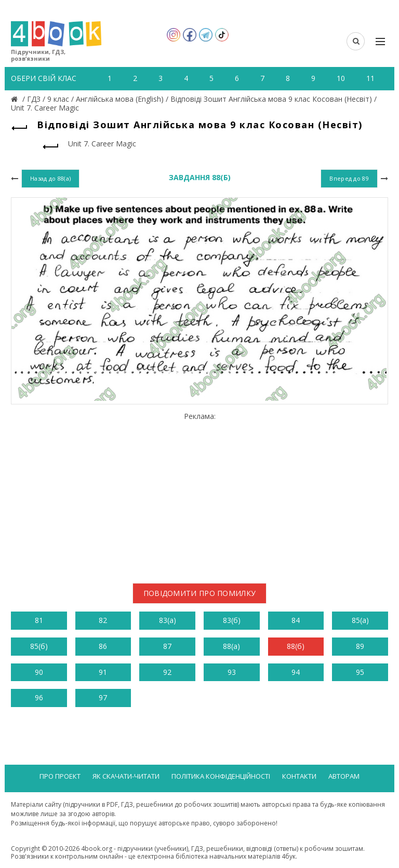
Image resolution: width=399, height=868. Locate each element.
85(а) (360, 620)
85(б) (39, 646)
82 (103, 620)
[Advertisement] (199, 494)
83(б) (232, 620)
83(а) (168, 620)
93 (232, 672)
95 (360, 672)
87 (167, 646)
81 (39, 620)
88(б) (296, 646)
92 (167, 672)
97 (103, 697)
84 (296, 620)
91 (103, 672)
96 (39, 697)
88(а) (231, 646)
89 (360, 646)
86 (103, 646)
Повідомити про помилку (200, 593)
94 (296, 672)
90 (39, 672)
